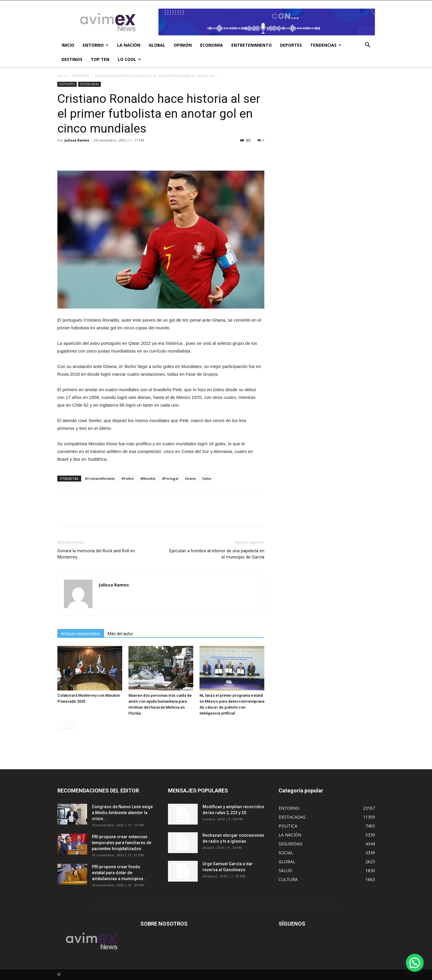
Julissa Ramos (77, 140)
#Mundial (148, 478)
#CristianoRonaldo (100, 478)
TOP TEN (100, 59)
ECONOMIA (212, 45)
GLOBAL (157, 45)
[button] (368, 46)
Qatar (207, 478)
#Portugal (170, 478)
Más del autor (120, 634)
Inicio (62, 76)
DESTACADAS (89, 84)
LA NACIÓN (129, 45)
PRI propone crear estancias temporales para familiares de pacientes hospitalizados (122, 843)
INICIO (68, 45)
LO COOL (129, 59)
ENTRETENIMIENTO (252, 45)
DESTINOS (72, 59)
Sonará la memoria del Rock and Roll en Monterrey (96, 554)
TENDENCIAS (326, 45)
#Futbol (128, 478)
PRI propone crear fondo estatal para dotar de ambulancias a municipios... (119, 873)
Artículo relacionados (81, 634)
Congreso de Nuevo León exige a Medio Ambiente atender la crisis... (122, 813)
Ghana (190, 478)
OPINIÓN (183, 45)
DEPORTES (291, 45)
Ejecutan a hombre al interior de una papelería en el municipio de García (217, 554)
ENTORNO (96, 45)
